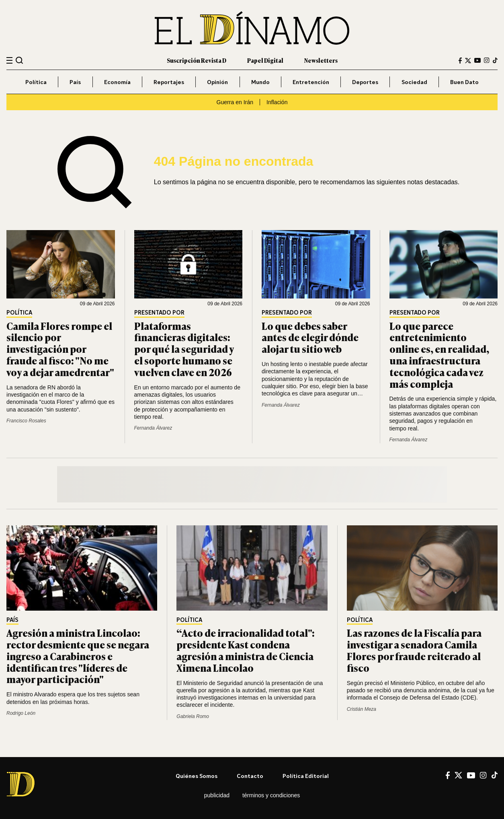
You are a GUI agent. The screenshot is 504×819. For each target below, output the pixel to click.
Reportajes (169, 82)
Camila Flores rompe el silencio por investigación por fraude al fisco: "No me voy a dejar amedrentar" (60, 349)
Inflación (277, 102)
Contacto (250, 776)
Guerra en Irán (235, 102)
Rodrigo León (21, 713)
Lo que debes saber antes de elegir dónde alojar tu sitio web (310, 337)
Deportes (365, 82)
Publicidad (217, 795)
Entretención (311, 82)
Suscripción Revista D (197, 60)
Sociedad (414, 82)
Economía (117, 82)
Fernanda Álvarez (153, 428)
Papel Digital (265, 60)
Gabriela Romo (193, 716)
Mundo (260, 82)
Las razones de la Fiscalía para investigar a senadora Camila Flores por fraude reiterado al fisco (414, 650)
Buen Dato (464, 82)
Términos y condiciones (271, 795)
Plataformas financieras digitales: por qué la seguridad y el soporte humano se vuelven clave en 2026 (184, 349)
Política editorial (306, 776)
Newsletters (321, 60)
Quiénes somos (197, 776)
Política (36, 82)
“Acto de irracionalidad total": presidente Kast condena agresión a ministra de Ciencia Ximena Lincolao (246, 650)
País (75, 82)
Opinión (217, 82)
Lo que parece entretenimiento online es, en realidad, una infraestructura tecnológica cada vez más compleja (439, 355)
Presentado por (159, 313)
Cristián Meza (362, 709)
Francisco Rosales (26, 421)
